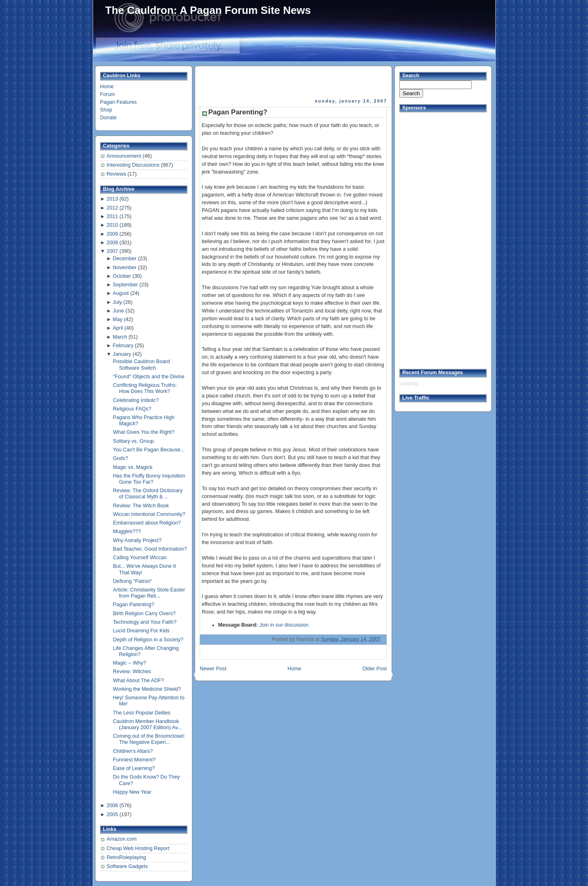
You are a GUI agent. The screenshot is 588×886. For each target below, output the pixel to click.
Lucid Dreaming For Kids (141, 631)
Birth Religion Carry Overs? (144, 614)
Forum (107, 94)
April (118, 328)
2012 (112, 208)
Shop (106, 110)
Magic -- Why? (130, 663)
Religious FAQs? (132, 409)
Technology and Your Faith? (145, 622)
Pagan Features (118, 102)
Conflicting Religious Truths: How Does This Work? (145, 388)
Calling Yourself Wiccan (140, 558)
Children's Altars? (133, 751)
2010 (112, 225)
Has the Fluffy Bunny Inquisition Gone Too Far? (149, 479)
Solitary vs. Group (134, 441)
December (125, 259)
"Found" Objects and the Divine (149, 377)
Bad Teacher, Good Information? (150, 549)
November (125, 268)
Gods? (121, 458)
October (122, 276)
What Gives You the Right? (144, 432)
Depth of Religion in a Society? (148, 640)
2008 (112, 243)
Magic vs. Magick (133, 467)
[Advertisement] (294, 82)
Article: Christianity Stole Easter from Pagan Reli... (149, 593)
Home (107, 87)
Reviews (117, 174)
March (120, 337)
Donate (108, 118)
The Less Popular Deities (142, 713)
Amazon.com (122, 839)
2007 (112, 251)
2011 (112, 216)
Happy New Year (132, 792)
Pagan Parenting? (134, 605)
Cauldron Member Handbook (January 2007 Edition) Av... (148, 724)
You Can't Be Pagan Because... (149, 450)
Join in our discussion (284, 625)
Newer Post (213, 669)
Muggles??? (127, 531)
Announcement (125, 156)
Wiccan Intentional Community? (149, 514)
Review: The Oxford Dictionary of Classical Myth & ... (148, 494)
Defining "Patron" (133, 581)
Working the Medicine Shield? (147, 689)
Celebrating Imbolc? (136, 400)
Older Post (374, 669)
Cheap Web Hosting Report (138, 848)
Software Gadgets (127, 866)
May (118, 319)
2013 (112, 199)
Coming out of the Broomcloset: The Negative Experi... (149, 739)
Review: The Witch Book (141, 506)
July (117, 302)
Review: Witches (132, 672)
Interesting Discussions (134, 165)
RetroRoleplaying (126, 857)
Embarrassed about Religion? (147, 523)
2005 (112, 815)
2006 (112, 806)
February (123, 346)
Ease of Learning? (134, 768)
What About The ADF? (139, 681)
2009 (112, 234)
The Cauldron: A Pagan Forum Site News (208, 10)
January (122, 354)
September (125, 285)
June (118, 311)
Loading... (411, 384)
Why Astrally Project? (137, 540)
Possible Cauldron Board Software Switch (142, 365)
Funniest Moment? (134, 760)
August (121, 293)
